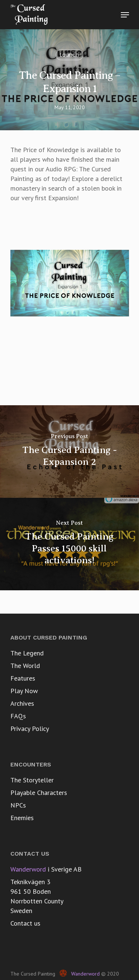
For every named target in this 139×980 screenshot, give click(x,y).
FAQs (18, 716)
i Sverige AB (46, 869)
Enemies (22, 818)
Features (23, 678)
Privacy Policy (30, 729)
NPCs (18, 805)
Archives (22, 703)
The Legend (27, 653)
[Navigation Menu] (125, 15)
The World (25, 666)
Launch (69, 55)
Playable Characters (39, 793)
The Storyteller (32, 780)
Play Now (24, 691)
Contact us (25, 923)
